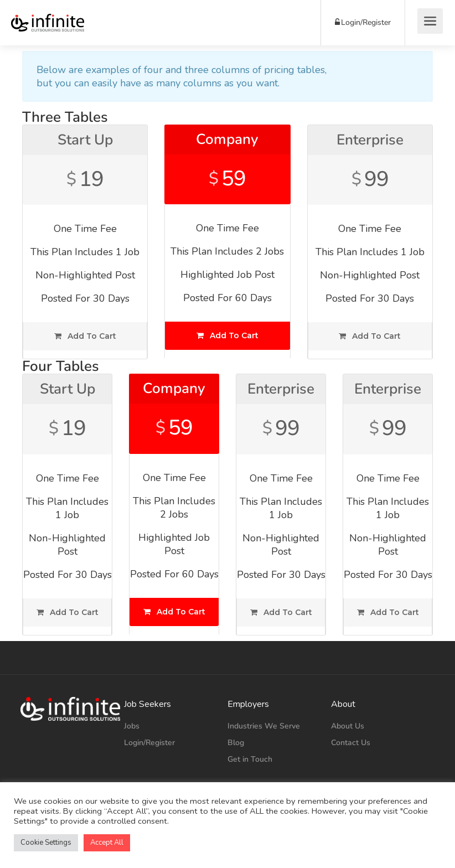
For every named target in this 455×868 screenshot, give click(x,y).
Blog (236, 743)
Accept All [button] (107, 843)
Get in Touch (250, 759)
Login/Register (363, 22)
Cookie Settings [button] (46, 843)
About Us (348, 726)
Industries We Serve (264, 726)
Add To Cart (85, 336)
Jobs (132, 726)
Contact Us (351, 743)
